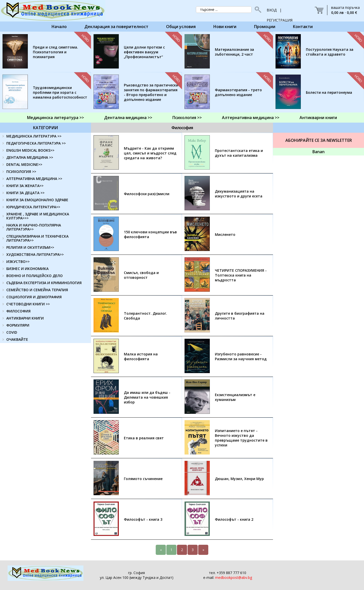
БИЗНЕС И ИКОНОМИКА (27, 269)
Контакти (303, 27)
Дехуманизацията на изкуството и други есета (239, 194)
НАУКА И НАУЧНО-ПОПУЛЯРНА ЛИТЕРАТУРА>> (34, 227)
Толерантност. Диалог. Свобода (145, 316)
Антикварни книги (318, 118)
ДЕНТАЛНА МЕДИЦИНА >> (30, 157)
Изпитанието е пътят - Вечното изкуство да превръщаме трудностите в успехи (241, 438)
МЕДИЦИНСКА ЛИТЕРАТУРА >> (34, 136)
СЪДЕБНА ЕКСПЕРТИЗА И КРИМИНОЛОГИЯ (44, 283)
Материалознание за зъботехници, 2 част (234, 52)
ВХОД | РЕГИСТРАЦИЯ (280, 11)
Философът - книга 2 (234, 519)
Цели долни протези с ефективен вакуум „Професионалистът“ (144, 52)
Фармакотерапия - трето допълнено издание (238, 92)
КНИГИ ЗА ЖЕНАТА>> (25, 186)
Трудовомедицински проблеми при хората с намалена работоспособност (60, 92)
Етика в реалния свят (144, 438)
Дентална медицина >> (128, 118)
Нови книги (225, 27)
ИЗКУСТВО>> (18, 262)
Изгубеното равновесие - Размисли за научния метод (241, 356)
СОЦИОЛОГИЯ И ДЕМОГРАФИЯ (34, 297)
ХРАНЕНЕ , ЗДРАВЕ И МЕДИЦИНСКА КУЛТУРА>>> (38, 216)
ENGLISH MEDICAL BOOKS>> (30, 150)
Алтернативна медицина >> (251, 118)
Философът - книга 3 (143, 519)
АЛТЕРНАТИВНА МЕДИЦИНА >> (34, 179)
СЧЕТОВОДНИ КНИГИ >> (28, 304)
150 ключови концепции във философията (150, 234)
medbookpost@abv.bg (234, 577)
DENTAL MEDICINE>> (24, 164)
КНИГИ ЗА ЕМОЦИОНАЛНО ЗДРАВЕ (37, 200)
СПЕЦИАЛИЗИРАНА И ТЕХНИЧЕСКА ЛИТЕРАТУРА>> (37, 238)
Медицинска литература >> (55, 118)
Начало (59, 27)
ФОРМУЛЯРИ (18, 325)
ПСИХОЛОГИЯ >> (21, 172)
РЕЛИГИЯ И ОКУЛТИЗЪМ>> (30, 247)
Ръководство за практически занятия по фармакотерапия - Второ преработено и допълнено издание (151, 92)
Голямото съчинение (143, 479)
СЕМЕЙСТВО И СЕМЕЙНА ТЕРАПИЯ (37, 290)
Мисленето (225, 234)
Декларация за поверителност (116, 27)
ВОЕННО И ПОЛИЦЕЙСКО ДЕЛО (35, 276)
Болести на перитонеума (329, 92)
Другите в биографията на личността (240, 316)
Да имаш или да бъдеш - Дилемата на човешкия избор (147, 397)
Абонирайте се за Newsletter (319, 140)
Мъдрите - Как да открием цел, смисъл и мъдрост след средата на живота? (150, 153)
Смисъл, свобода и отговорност (141, 275)
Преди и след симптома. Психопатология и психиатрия (55, 52)
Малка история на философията (141, 356)
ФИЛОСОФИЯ (18, 311)
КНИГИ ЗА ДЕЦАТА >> (25, 193)
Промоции (265, 27)
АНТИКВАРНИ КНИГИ (25, 318)
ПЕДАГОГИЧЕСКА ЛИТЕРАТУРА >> (36, 143)
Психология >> (187, 118)
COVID (12, 332)
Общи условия (181, 27)
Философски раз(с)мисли (147, 194)
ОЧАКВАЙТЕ (17, 339)
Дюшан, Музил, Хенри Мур (239, 479)
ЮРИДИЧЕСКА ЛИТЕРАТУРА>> (33, 207)
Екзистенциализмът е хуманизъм (235, 397)
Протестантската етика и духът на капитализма (239, 153)
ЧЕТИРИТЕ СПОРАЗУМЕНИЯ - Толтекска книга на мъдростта (241, 275)
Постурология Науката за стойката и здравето (330, 52)
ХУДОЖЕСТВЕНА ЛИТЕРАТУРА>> (35, 254)
